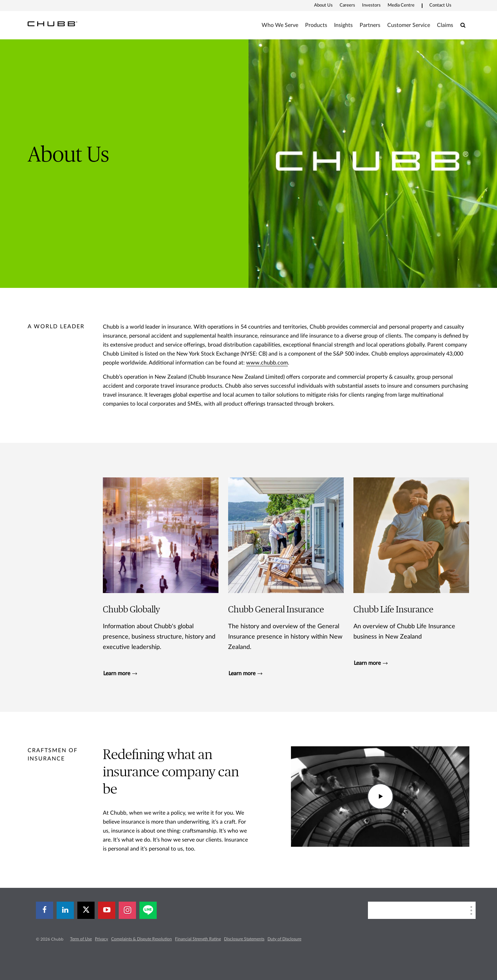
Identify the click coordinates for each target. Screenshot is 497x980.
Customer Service (409, 25)
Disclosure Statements (244, 939)
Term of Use (81, 939)
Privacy (101, 939)
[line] (148, 910)
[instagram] (127, 910)
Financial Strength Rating (198, 939)
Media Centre (401, 5)
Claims (445, 25)
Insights (343, 25)
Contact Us (440, 5)
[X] (86, 910)
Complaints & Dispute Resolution (142, 939)
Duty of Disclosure (284, 939)
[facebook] (45, 910)
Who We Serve (280, 25)
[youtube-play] (107, 910)
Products (316, 25)
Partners (370, 25)
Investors (371, 5)
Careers (347, 5)
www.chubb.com (267, 363)
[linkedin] (65, 910)
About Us (323, 5)
